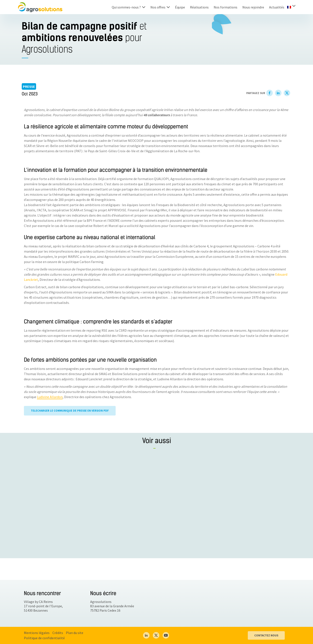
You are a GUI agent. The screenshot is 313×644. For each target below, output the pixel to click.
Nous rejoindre (253, 7)
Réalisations (199, 7)
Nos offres (158, 7)
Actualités (277, 7)
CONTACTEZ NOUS (266, 635)
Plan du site (75, 633)
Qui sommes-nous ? (126, 7)
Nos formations (226, 7)
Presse (29, 86)
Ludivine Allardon (50, 397)
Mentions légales (37, 633)
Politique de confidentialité (44, 638)
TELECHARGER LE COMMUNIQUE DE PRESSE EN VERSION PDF (70, 411)
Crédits (58, 633)
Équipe (180, 7)
